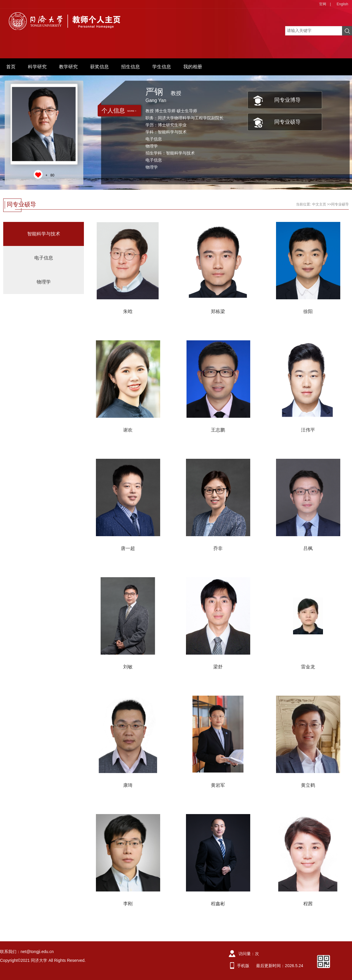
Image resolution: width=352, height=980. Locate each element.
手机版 (243, 966)
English (342, 4)
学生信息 (162, 67)
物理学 (44, 282)
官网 (323, 4)
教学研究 (68, 67)
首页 (11, 67)
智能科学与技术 (44, 234)
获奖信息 (99, 67)
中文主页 (319, 204)
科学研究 (37, 67)
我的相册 (193, 67)
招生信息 (131, 67)
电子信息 (44, 258)
